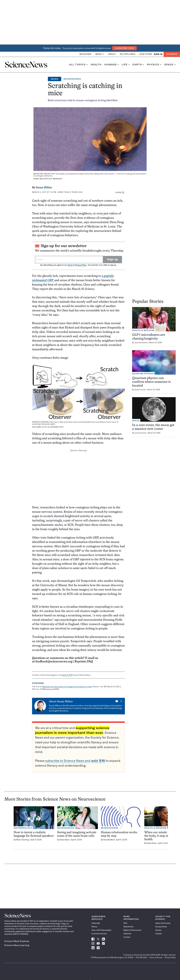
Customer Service (99, 934)
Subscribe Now (124, 48)
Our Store (146, 54)
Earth (138, 65)
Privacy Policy (80, 265)
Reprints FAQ (84, 662)
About (112, 54)
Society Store (161, 927)
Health (96, 65)
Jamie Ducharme (141, 343)
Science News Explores (17, 941)
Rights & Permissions (132, 930)
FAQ (125, 923)
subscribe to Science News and (75, 761)
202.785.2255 (141, 957)
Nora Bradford (109, 840)
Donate (172, 54)
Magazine (85, 54)
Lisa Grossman (140, 433)
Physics (154, 65)
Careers (159, 934)
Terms (70, 265)
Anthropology (23, 828)
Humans (112, 65)
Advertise (127, 934)
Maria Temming (22, 840)
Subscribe (96, 923)
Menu (100, 54)
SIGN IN (158, 54)
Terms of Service (156, 957)
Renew (94, 927)
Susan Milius (44, 188)
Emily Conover (140, 390)
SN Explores (128, 54)
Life (126, 65)
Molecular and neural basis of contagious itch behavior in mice (67, 687)
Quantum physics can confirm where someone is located (151, 382)
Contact (127, 937)
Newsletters (129, 927)
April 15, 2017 (67, 675)
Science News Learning (17, 945)
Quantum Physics (143, 374)
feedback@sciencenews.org (54, 662)
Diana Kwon (64, 840)
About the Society (163, 923)
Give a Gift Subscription (101, 930)
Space (170, 65)
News (55, 79)
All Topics (78, 65)
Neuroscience (72, 79)
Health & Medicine (143, 330)
